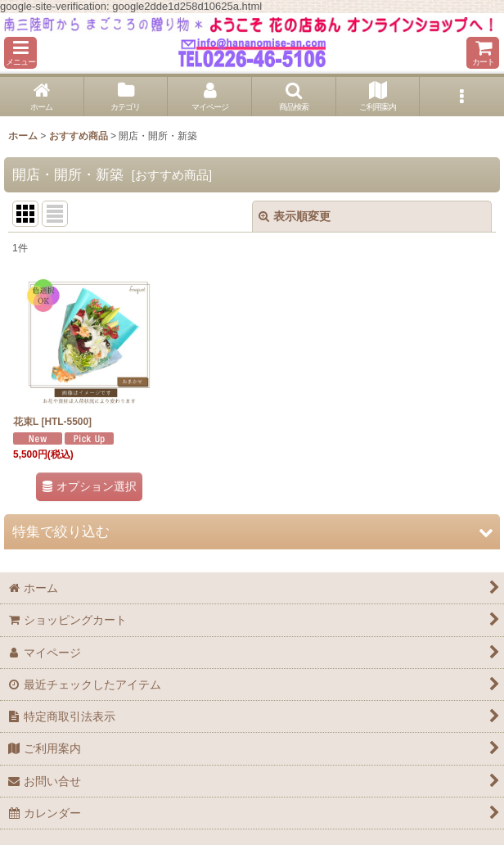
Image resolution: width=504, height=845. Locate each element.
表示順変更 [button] (295, 216)
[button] (20, 53)
